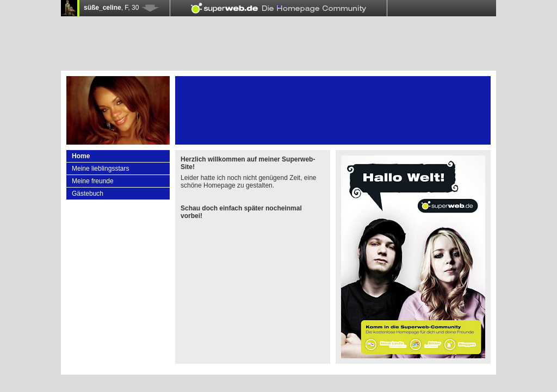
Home (81, 156)
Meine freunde (93, 181)
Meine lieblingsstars (100, 169)
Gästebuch (88, 194)
